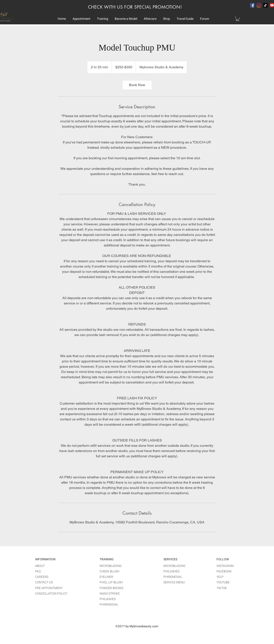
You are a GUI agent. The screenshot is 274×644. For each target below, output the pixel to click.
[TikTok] (265, 5)
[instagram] (259, 5)
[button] (81, 19)
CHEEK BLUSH (109, 571)
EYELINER (106, 577)
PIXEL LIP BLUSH (111, 582)
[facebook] (252, 5)
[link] (137, 85)
